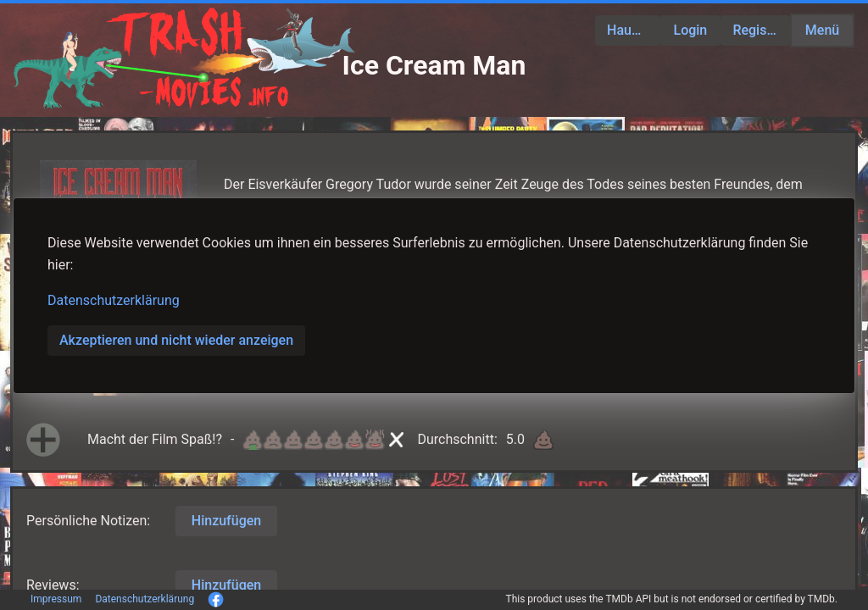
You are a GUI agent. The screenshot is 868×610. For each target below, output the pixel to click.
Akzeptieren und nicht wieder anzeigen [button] (176, 340)
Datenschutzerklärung (114, 300)
